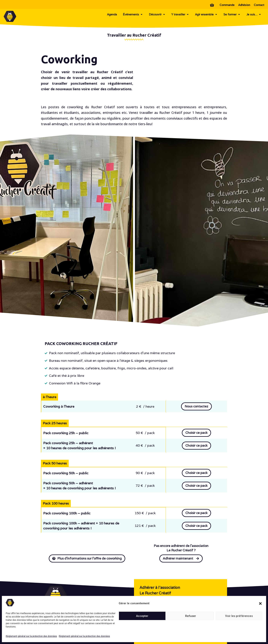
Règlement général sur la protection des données (31, 636)
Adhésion (244, 5)
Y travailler (180, 14)
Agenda (112, 14)
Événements (133, 14)
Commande (227, 5)
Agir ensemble (206, 14)
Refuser (191, 616)
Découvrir (157, 14)
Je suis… (254, 14)
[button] (260, 604)
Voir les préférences (239, 616)
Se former (232, 14)
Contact (259, 5)
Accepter (142, 616)
